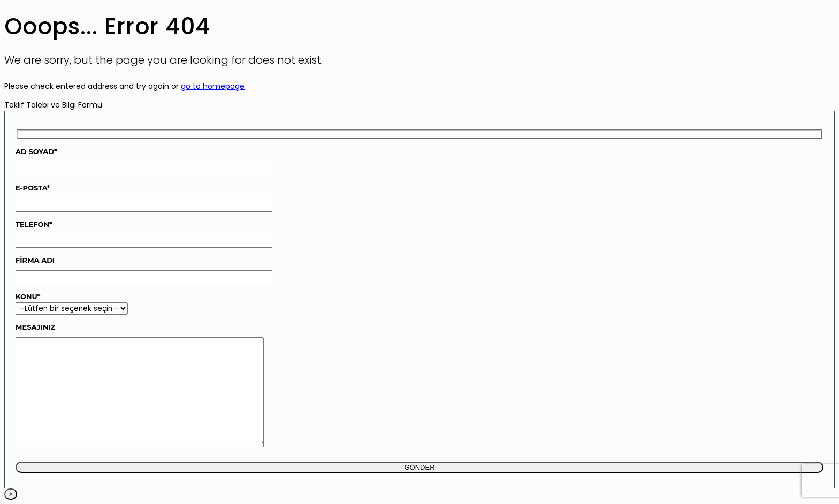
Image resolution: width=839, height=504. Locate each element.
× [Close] (11, 494)
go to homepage (213, 86)
